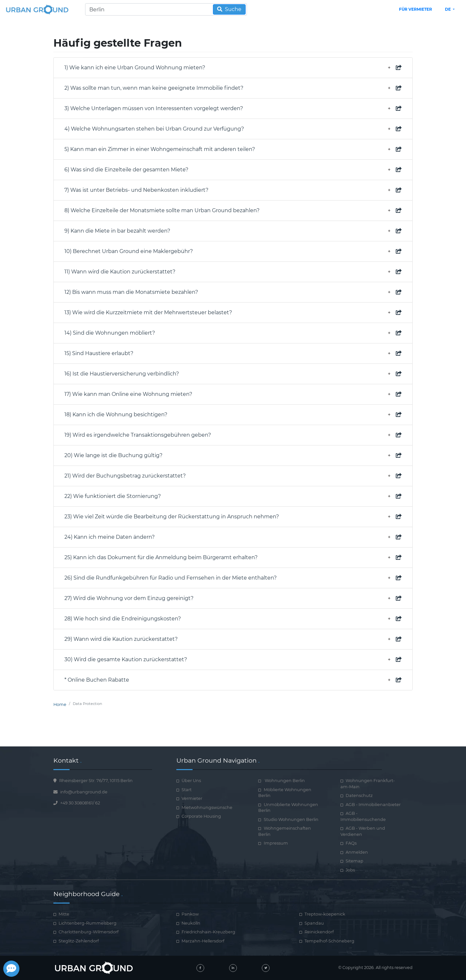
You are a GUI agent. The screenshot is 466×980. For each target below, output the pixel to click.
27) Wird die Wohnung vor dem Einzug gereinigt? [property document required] (233, 598)
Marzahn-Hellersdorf (203, 941)
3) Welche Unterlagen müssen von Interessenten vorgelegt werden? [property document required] (233, 109)
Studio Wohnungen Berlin (291, 819)
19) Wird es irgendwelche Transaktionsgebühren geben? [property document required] (233, 435)
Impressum (276, 843)
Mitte (64, 914)
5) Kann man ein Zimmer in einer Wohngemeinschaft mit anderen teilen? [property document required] (233, 149)
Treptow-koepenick (325, 914)
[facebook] (200, 968)
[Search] (166, 9)
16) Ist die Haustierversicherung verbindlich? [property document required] (233, 374)
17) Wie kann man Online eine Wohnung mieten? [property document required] (233, 394)
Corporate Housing (201, 816)
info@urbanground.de (84, 792)
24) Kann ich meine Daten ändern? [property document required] (233, 537)
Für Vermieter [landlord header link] (416, 9)
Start (187, 790)
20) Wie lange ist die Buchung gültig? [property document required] (233, 455)
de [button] (448, 9)
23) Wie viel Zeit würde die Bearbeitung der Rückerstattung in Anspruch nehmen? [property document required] (233, 517)
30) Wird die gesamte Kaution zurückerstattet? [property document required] (233, 660)
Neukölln (191, 923)
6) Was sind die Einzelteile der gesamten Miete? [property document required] (233, 170)
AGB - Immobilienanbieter (373, 805)
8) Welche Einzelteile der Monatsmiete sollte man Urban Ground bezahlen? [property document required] (233, 211)
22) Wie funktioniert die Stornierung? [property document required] (233, 496)
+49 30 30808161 (77, 803)
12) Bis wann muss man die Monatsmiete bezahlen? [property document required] (233, 292)
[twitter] (266, 968)
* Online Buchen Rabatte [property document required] (233, 680)
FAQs (351, 843)
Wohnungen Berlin (284, 781)
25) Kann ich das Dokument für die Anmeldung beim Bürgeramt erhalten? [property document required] (233, 558)
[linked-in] (233, 968)
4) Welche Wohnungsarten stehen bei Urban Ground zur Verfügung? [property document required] (233, 129)
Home (60, 704)
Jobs (350, 870)
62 (98, 803)
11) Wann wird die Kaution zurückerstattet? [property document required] (233, 272)
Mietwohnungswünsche (207, 807)
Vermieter (192, 798)
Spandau (314, 923)
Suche (229, 9)
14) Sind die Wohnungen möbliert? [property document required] (233, 333)
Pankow (190, 914)
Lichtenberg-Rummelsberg (88, 923)
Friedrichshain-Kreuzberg (208, 932)
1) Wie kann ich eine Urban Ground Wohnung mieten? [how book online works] (233, 68)
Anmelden (357, 852)
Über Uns (191, 781)
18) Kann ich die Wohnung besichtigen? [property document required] (233, 415)
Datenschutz (359, 796)
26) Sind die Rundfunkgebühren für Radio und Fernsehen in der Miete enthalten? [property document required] (233, 578)
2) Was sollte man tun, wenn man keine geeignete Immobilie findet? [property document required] (233, 88)
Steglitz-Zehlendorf (79, 941)
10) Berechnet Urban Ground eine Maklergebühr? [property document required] (233, 251)
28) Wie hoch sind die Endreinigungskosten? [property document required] (233, 619)
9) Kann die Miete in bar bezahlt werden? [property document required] (233, 231)
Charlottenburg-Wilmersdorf (89, 932)
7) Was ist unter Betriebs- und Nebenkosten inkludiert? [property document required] (233, 190)
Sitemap (355, 861)
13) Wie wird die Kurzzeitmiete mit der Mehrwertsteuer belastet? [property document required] (233, 313)
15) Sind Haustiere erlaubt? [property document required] (233, 353)
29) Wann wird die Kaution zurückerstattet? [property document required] (233, 639)
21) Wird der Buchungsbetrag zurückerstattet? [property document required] (233, 476)
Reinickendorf (319, 932)
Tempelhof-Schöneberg (329, 941)
